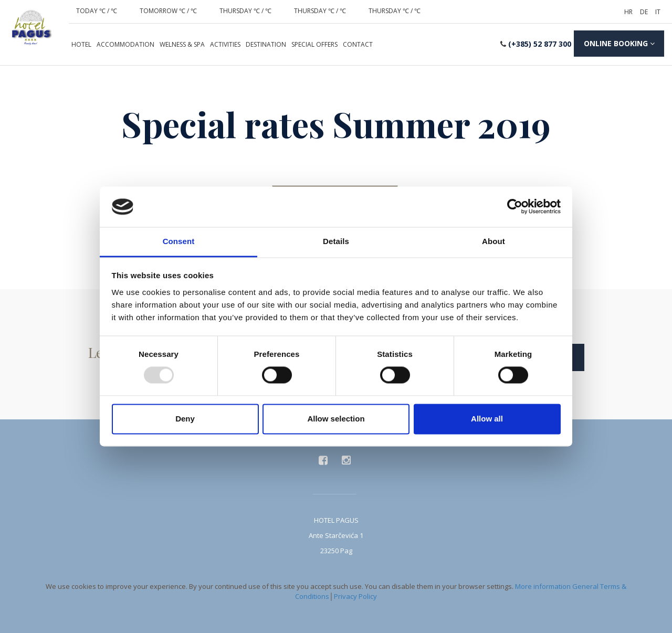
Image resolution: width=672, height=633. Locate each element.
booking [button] (618, 44)
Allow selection (336, 419)
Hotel (81, 44)
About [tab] (493, 241)
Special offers (314, 44)
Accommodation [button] (125, 44)
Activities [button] (225, 44)
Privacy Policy (355, 594)
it (658, 12)
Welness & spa (182, 44)
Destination (266, 44)
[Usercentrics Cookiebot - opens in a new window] (515, 207)
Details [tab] (336, 241)
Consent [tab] (179, 241)
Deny (185, 419)
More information (543, 585)
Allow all (487, 419)
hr (628, 12)
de (644, 12)
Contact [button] (358, 44)
